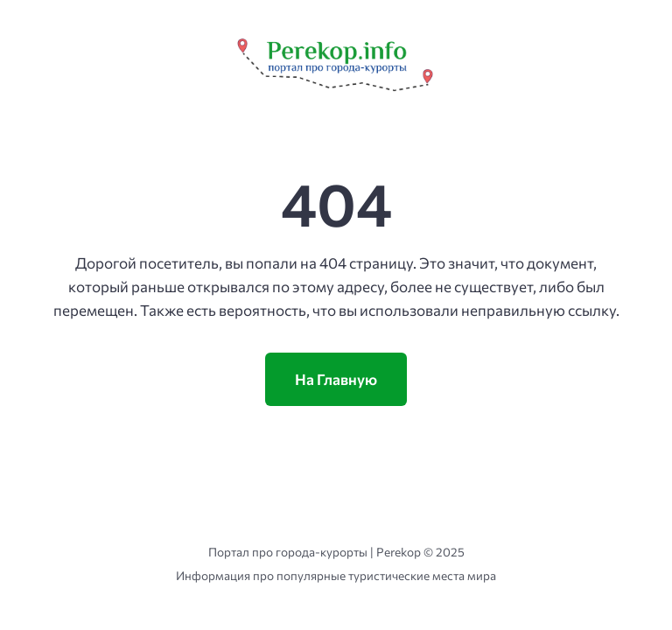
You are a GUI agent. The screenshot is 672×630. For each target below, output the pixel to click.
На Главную (336, 379)
